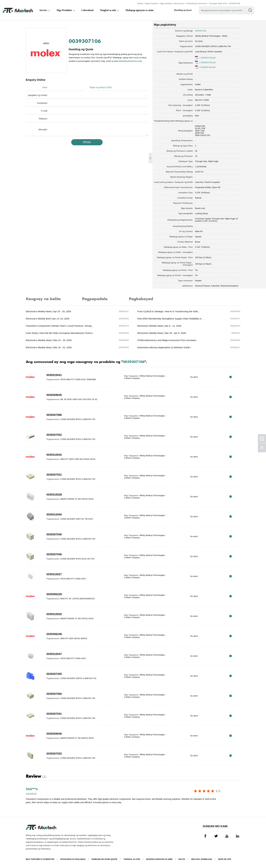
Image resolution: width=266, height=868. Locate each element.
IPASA (87, 142)
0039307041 (54, 714)
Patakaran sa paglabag (73, 859)
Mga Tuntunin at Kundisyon (40, 859)
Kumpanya (42, 103)
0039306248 (54, 634)
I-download (88, 10)
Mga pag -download (202, 859)
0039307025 (54, 754)
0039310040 (54, 515)
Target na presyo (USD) (101, 87)
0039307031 (54, 475)
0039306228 (54, 594)
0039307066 (54, 694)
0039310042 (54, 455)
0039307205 (54, 674)
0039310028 (54, 495)
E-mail (44, 111)
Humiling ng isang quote (104, 859)
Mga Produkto (152, 3)
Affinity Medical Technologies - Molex (211, 36)
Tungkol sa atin (108, 10)
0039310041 (54, 375)
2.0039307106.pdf (207, 62)
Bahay (140, 3)
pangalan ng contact (38, 95)
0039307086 (54, 415)
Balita (182, 859)
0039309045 (54, 395)
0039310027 (54, 574)
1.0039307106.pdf (207, 58)
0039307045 (54, 534)
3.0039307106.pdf (207, 67)
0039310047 (54, 654)
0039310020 (54, 614)
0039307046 (54, 554)
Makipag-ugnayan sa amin (140, 10)
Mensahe (43, 130)
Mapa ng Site (225, 859)
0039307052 (54, 435)
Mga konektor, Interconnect (172, 3)
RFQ (231, 377)
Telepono (43, 119)
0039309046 (54, 734)
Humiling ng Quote (184, 10)
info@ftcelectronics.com (131, 61)
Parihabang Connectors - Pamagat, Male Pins (207, 3)
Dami (45, 87)
